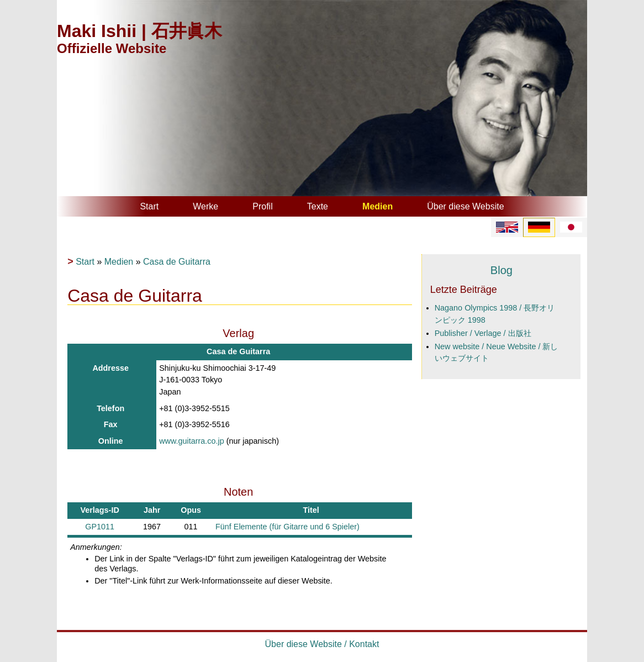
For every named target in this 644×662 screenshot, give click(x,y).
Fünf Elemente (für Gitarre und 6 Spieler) (287, 527)
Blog (502, 270)
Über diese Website (465, 206)
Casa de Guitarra (177, 262)
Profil (262, 206)
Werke (205, 206)
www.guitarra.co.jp (192, 441)
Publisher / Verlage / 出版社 (483, 333)
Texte (318, 206)
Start (149, 206)
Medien (378, 206)
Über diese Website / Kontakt (322, 644)
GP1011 (100, 527)
